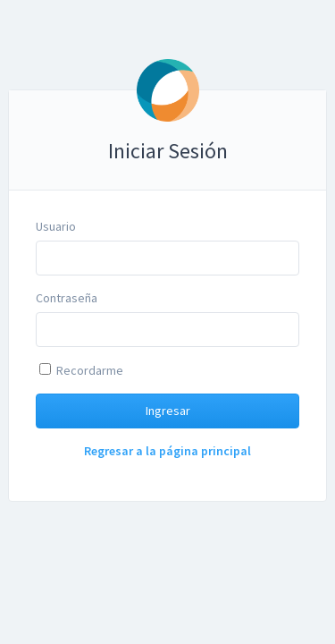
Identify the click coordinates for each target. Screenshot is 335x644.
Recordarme (81, 370)
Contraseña (67, 298)
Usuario (56, 226)
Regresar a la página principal (167, 451)
